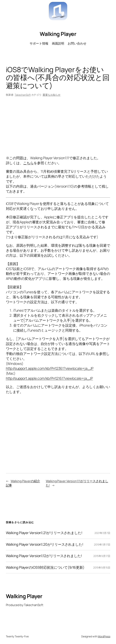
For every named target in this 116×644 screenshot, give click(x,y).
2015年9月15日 (102, 568)
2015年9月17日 (102, 556)
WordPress (104, 636)
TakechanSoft (23, 95)
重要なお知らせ (52, 95)
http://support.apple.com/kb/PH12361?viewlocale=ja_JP (50, 368)
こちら (28, 163)
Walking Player (58, 34)
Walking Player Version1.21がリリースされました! (44, 533)
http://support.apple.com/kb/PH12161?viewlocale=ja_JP (49, 378)
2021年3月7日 (102, 533)
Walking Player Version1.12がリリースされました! (44, 556)
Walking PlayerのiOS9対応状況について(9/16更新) (45, 568)
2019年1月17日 (102, 544)
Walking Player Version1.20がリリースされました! (45, 545)
